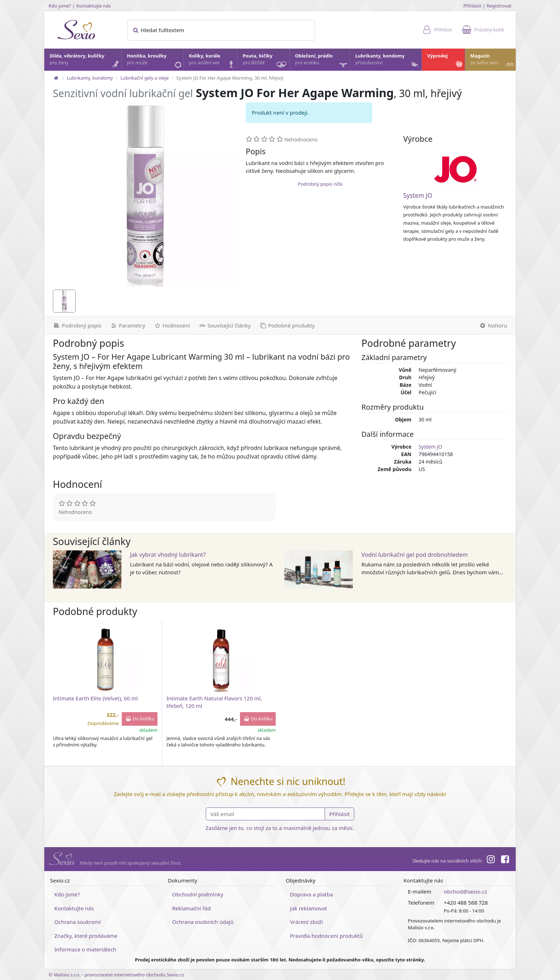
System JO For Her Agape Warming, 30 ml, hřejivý (230, 78)
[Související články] (225, 325)
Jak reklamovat (308, 908)
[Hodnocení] (172, 325)
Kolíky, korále (213, 61)
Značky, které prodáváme (86, 936)
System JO (418, 196)
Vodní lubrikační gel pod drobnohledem (415, 555)
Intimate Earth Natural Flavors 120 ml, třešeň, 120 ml (214, 702)
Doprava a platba (311, 894)
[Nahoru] (495, 325)
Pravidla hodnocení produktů (326, 936)
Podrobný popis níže (320, 184)
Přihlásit (472, 6)
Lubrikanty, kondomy (388, 61)
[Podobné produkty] (287, 325)
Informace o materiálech (85, 949)
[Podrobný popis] (75, 325)
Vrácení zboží (306, 922)
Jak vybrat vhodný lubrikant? (168, 555)
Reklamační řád (191, 908)
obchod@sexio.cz (466, 891)
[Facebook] (505, 860)
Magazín (493, 61)
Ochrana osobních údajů (203, 922)
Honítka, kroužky (155, 61)
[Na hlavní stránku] (56, 78)
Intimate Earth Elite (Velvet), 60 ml (95, 698)
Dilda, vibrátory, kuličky (85, 61)
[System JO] (455, 169)
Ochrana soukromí (78, 922)
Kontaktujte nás (94, 6)
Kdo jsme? (60, 6)
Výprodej (446, 61)
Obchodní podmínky (198, 894)
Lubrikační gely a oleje (144, 78)
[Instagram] (490, 860)
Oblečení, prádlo (322, 62)
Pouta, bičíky (266, 62)
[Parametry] (127, 325)
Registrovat (499, 6)
